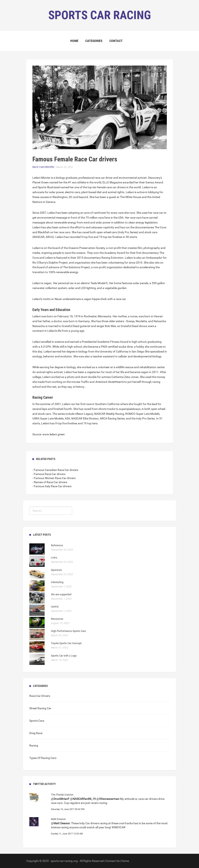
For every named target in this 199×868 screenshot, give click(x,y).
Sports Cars (37, 721)
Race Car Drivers (43, 167)
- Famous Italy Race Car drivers (52, 486)
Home (74, 41)
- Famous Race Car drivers (49, 474)
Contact (116, 41)
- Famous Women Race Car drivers (54, 478)
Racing (34, 745)
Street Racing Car (40, 708)
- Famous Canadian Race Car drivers (55, 470)
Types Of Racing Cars (43, 758)
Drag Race (36, 733)
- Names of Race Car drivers (50, 482)
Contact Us (113, 861)
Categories (94, 41)
